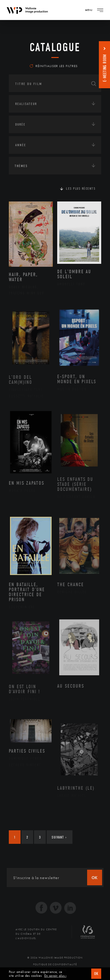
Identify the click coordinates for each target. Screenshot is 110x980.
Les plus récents (81, 189)
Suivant (59, 837)
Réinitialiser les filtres (54, 66)
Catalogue (55, 47)
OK (96, 974)
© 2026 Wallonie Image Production (55, 958)
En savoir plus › (55, 976)
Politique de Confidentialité (55, 964)
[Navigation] (100, 10)
